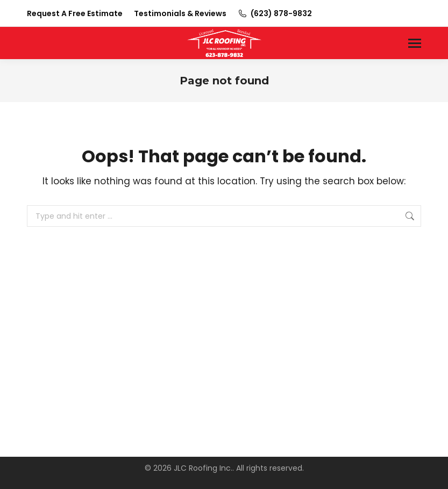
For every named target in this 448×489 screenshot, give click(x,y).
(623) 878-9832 (275, 13)
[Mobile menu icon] (415, 43)
